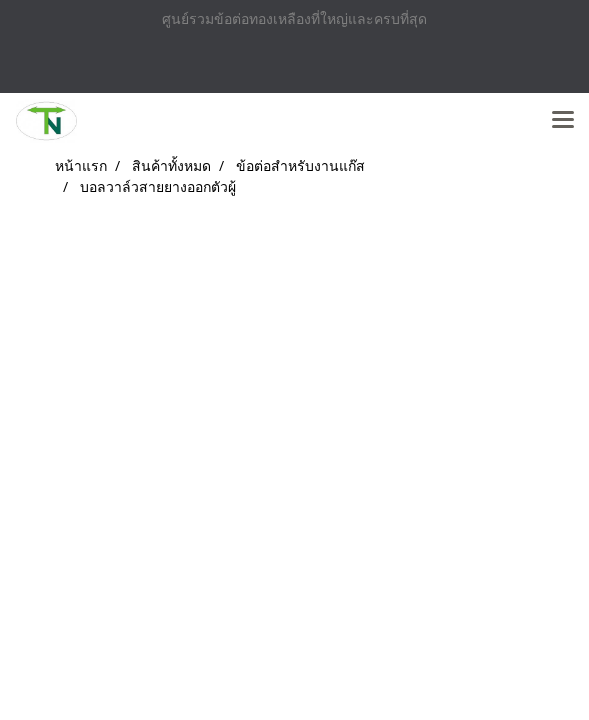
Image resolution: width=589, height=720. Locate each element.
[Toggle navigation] (563, 121)
